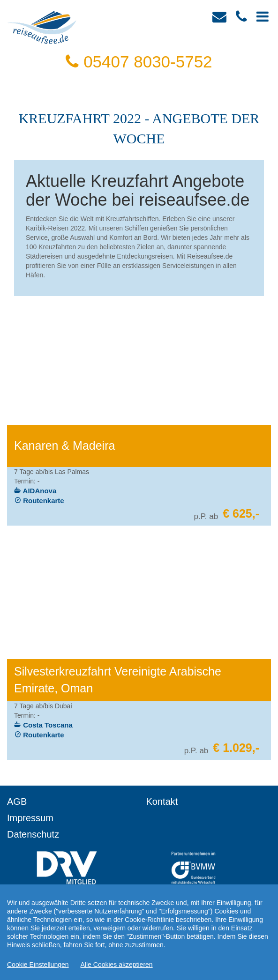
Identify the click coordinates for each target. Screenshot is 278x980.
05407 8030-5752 (139, 62)
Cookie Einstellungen (38, 965)
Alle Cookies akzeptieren (117, 965)
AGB (17, 802)
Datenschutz (33, 834)
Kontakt (162, 802)
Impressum (30, 818)
